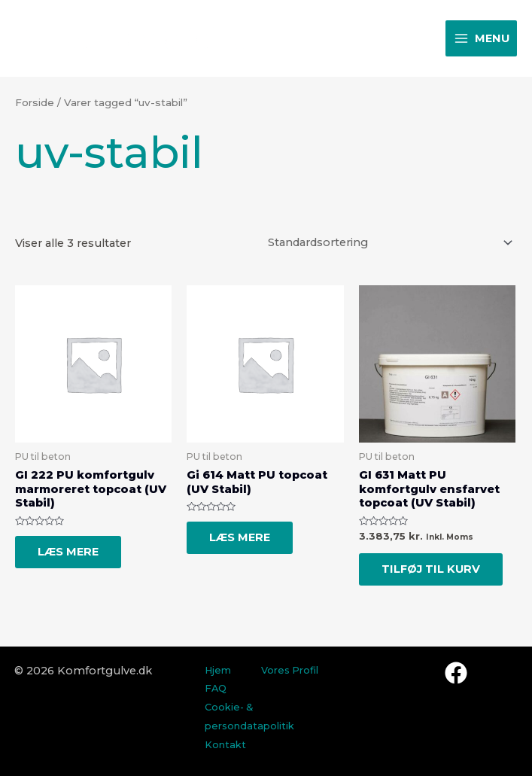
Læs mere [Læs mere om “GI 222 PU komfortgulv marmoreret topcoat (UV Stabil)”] (68, 552)
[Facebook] (456, 673)
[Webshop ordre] (388, 242)
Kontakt (225, 745)
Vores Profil (290, 670)
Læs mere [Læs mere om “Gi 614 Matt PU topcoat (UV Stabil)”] (240, 537)
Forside (35, 102)
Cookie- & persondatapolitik (249, 717)
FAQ (216, 688)
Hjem (218, 670)
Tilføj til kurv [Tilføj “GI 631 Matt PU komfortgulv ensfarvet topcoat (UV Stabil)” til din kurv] (431, 569)
